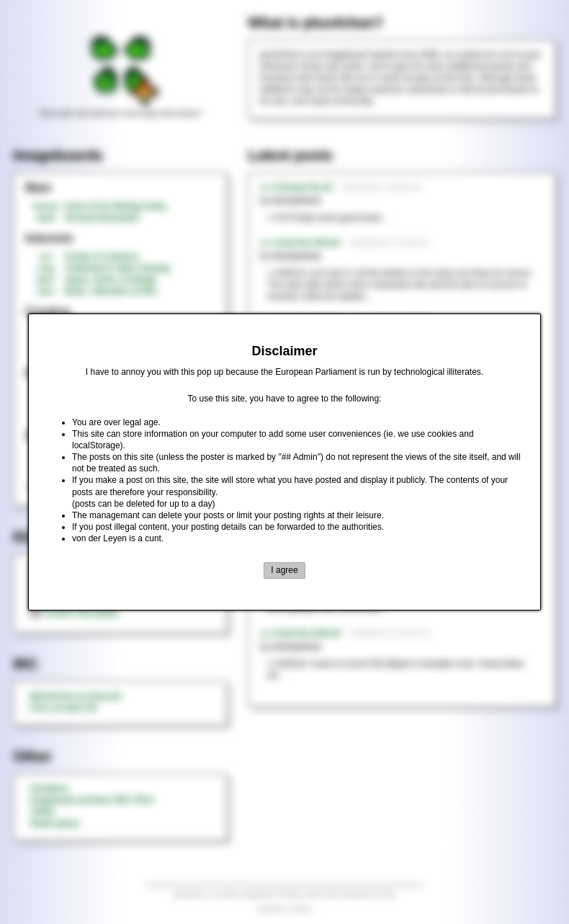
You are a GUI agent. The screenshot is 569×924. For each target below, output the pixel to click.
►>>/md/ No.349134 (300, 243)
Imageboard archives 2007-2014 (92, 800)
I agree (284, 570)
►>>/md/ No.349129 (300, 634)
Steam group (54, 823)
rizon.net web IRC (64, 708)
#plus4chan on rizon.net (75, 696)
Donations (49, 788)
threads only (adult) (74, 613)
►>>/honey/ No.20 (296, 187)
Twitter (42, 812)
